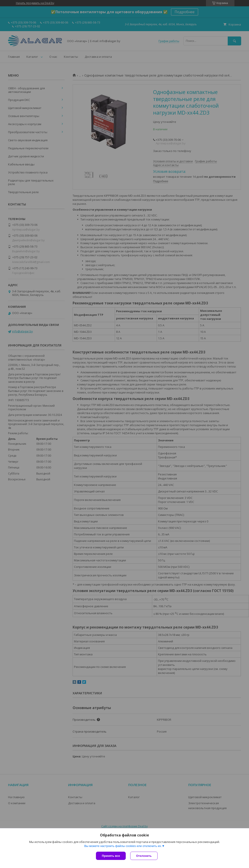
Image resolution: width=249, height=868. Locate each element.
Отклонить (144, 856)
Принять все (111, 856)
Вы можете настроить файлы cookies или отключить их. (123, 846)
